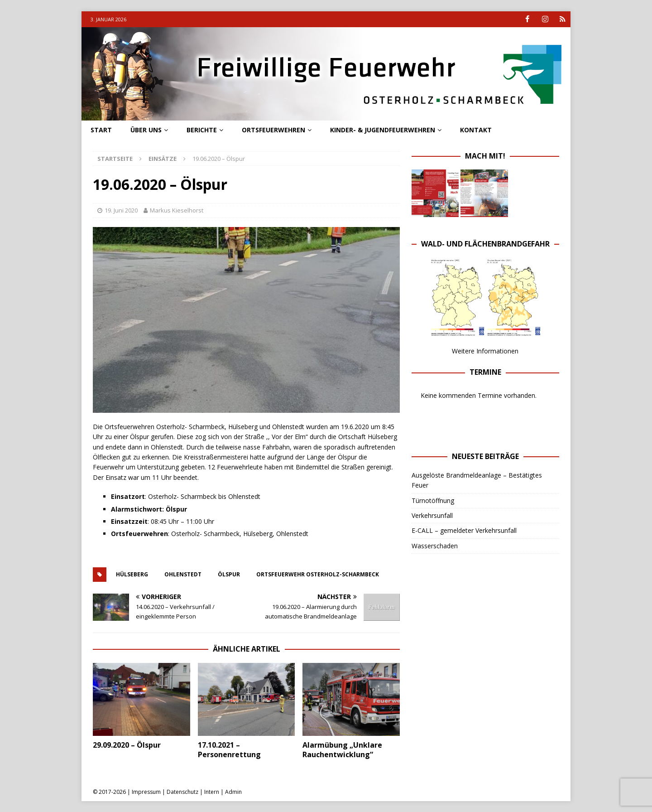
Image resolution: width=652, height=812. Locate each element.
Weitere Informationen (485, 351)
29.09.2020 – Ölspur (127, 745)
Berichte (202, 130)
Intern (212, 792)
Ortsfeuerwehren (273, 130)
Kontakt (476, 130)
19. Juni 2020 (121, 210)
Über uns (146, 130)
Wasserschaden (435, 546)
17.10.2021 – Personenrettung (229, 750)
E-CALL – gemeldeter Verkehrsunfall (464, 530)
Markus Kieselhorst (177, 210)
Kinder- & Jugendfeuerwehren (383, 130)
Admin (233, 792)
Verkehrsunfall (432, 515)
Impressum (146, 792)
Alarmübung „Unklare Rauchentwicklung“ (342, 750)
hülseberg (132, 574)
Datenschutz (182, 792)
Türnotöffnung (433, 500)
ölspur (229, 574)
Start (101, 130)
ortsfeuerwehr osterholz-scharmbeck (318, 574)
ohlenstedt (183, 574)
